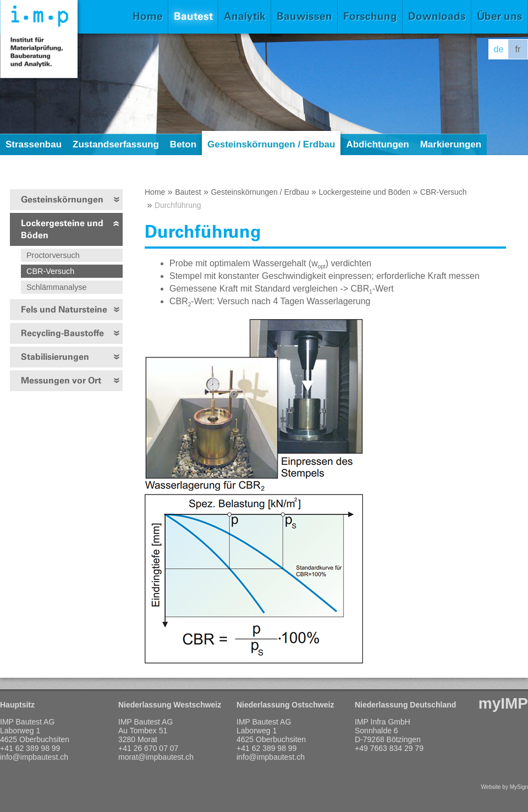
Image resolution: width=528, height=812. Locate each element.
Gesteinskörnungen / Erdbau (271, 144)
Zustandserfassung (116, 144)
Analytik (245, 16)
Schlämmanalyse (57, 287)
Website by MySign (505, 787)
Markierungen (451, 144)
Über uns (500, 16)
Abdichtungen (377, 144)
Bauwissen (304, 16)
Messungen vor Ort (61, 380)
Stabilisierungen (55, 357)
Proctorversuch (53, 255)
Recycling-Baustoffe (62, 333)
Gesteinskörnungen (62, 199)
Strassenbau (34, 144)
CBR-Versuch (50, 271)
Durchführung (178, 205)
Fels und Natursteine (64, 309)
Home (148, 16)
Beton (183, 144)
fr (518, 49)
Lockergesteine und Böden (62, 229)
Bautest (193, 16)
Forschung (370, 16)
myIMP (503, 703)
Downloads (437, 16)
